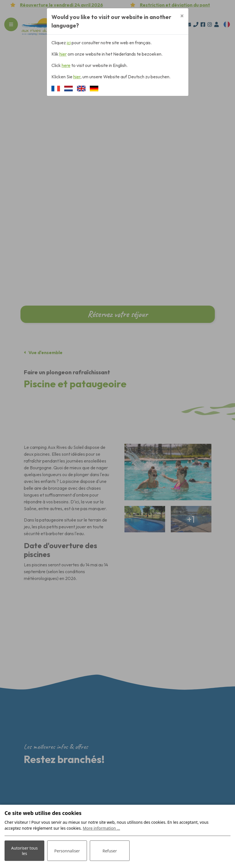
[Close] (182, 16)
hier (63, 54)
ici (69, 43)
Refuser (110, 851)
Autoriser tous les (24, 851)
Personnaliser (67, 851)
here (66, 65)
